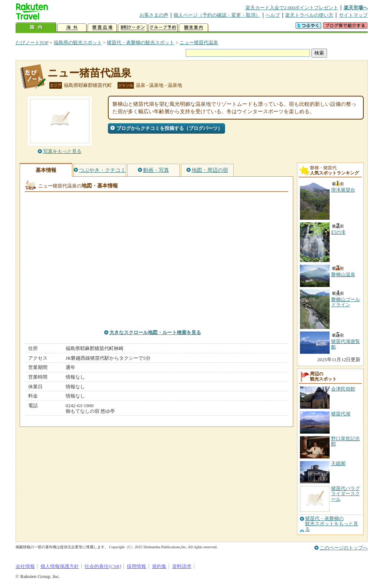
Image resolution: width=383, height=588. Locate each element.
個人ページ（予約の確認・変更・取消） (217, 15)
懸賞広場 (102, 28)
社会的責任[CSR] (103, 566)
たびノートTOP (32, 43)
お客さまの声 (154, 15)
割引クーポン (133, 28)
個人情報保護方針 (60, 566)
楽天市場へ (356, 8)
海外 (72, 28)
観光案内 (194, 28)
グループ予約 (163, 28)
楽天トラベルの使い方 (309, 15)
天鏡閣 (338, 463)
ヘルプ (273, 15)
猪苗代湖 (341, 414)
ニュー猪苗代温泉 (199, 43)
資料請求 (182, 566)
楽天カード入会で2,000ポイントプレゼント (292, 8)
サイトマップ (353, 15)
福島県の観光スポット (78, 43)
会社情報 (25, 566)
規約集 (159, 566)
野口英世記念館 (346, 441)
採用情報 (136, 566)
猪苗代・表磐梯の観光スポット (141, 43)
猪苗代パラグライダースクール (346, 494)
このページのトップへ (344, 548)
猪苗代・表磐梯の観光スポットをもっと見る (332, 524)
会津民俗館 (343, 389)
